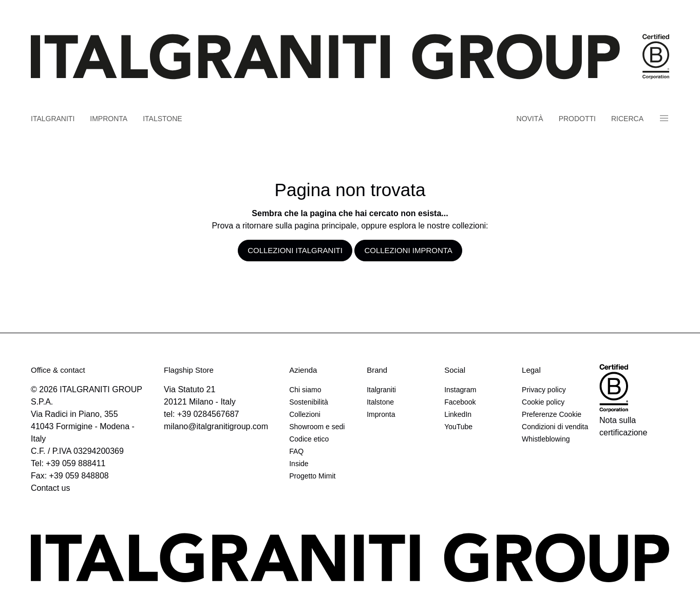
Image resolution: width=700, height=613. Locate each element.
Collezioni (305, 414)
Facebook (460, 402)
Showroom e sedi (317, 427)
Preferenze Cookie (552, 414)
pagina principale (325, 226)
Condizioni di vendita (555, 427)
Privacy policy (544, 390)
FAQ (296, 451)
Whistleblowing (546, 439)
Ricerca (627, 119)
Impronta (109, 119)
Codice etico (309, 439)
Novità (530, 119)
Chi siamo (305, 390)
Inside (299, 464)
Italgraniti (53, 119)
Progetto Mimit (312, 476)
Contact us (50, 488)
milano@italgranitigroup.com (216, 426)
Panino (664, 118)
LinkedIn (458, 414)
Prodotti (577, 119)
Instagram (460, 390)
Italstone (163, 119)
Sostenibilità (309, 402)
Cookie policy (543, 402)
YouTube (458, 427)
